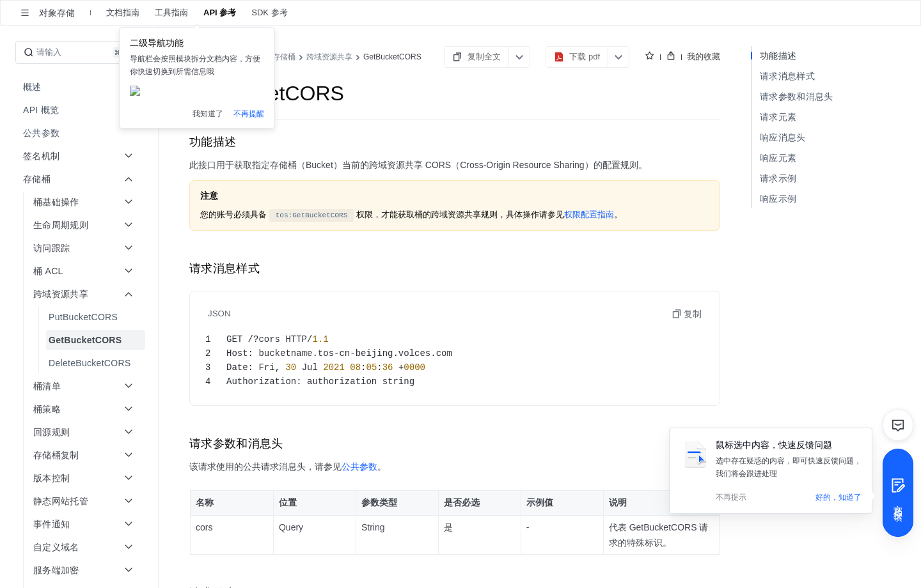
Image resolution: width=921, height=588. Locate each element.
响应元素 (778, 158)
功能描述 (778, 56)
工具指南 (171, 12)
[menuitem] (80, 87)
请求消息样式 (787, 76)
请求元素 (778, 117)
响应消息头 (783, 137)
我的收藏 (704, 57)
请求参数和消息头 (796, 97)
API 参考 (220, 12)
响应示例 (778, 199)
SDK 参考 (269, 12)
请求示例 (778, 178)
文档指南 (123, 12)
